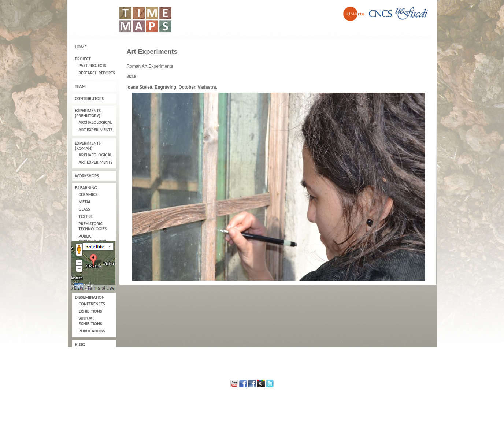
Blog (80, 345)
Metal (85, 202)
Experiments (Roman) (88, 146)
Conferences (92, 304)
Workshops (87, 176)
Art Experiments (96, 130)
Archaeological (95, 122)
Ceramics (88, 194)
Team (80, 86)
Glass (84, 209)
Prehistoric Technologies (93, 226)
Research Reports (97, 73)
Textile (86, 216)
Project (83, 59)
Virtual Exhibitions (90, 321)
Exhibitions (90, 311)
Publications (92, 331)
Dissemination (90, 297)
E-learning (86, 188)
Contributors (90, 99)
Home (81, 47)
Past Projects (93, 66)
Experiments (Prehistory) (88, 113)
